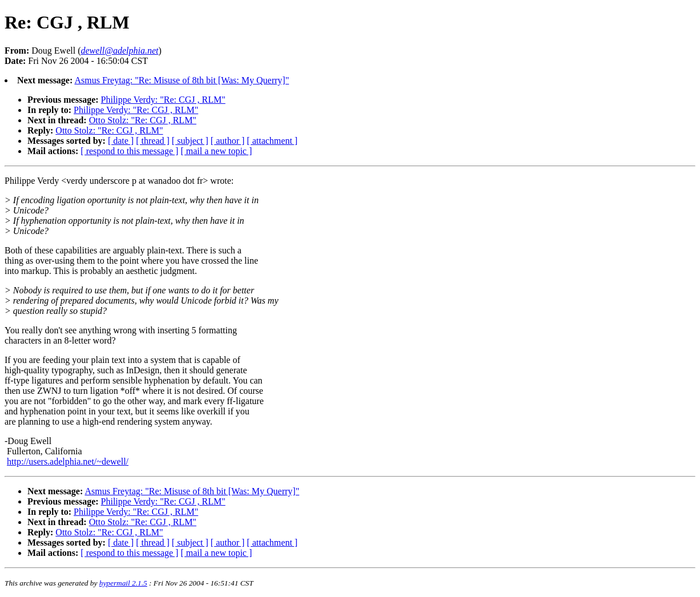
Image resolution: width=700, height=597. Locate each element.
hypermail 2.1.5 (123, 583)
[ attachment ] (272, 141)
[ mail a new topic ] (216, 151)
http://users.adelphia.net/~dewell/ (68, 461)
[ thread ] (153, 141)
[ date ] (121, 141)
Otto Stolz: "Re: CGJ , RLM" (143, 120)
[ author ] (228, 141)
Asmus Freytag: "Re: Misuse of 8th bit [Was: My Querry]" (182, 80)
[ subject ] (190, 141)
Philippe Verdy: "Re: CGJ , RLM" (163, 100)
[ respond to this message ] (129, 151)
